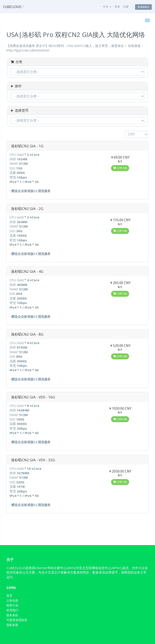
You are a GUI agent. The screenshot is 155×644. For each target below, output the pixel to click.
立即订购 (120, 168)
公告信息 (12, 600)
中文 (107, 7)
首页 (9, 595)
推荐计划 (12, 605)
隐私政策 (12, 625)
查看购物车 (143, 7)
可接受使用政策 (17, 620)
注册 (126, 7)
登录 (117, 7)
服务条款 (12, 615)
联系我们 (12, 610)
